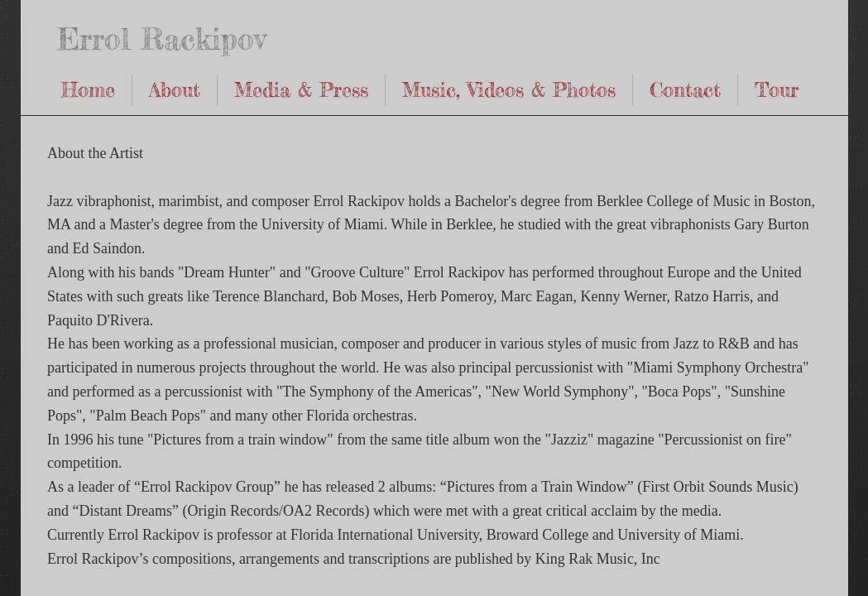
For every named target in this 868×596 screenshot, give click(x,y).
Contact (685, 90)
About (175, 90)
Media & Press (301, 90)
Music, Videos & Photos (509, 90)
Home (88, 90)
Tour (777, 90)
